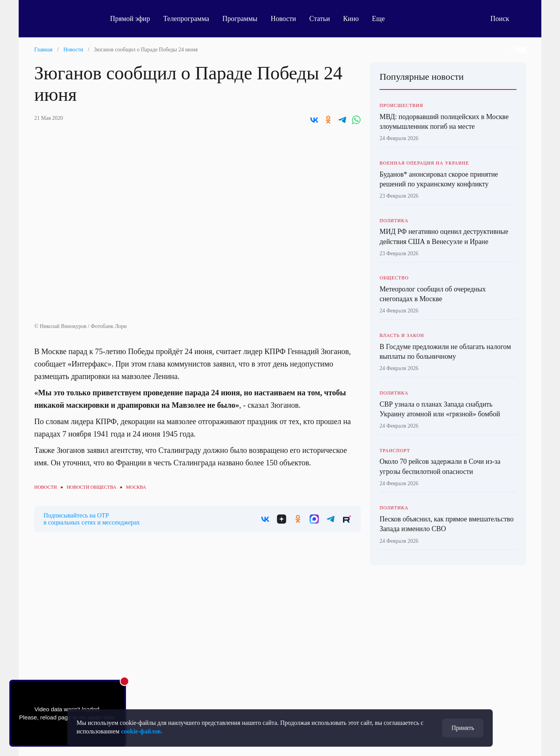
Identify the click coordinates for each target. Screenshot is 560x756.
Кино (351, 19)
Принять (463, 728)
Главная (43, 50)
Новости (283, 19)
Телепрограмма (186, 19)
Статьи (319, 19)
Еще (383, 19)
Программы (240, 19)
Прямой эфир (130, 19)
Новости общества (91, 487)
